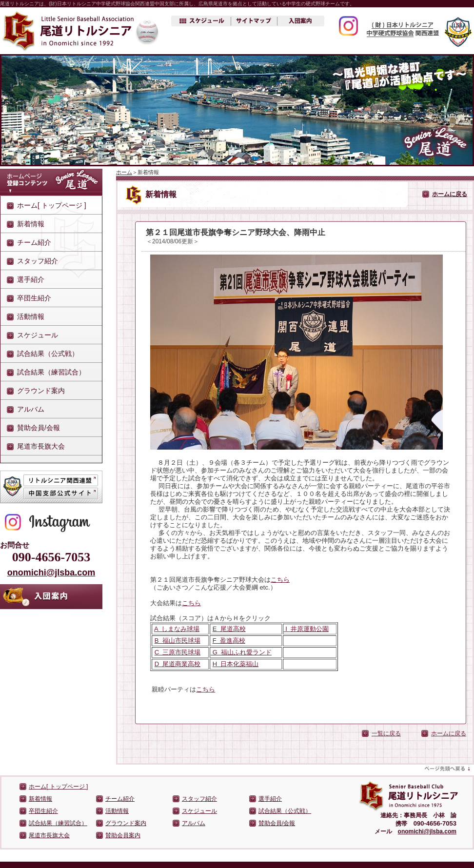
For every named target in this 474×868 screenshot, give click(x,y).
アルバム (31, 409)
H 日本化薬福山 (236, 664)
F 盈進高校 (229, 641)
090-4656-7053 (51, 557)
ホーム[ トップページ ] (52, 205)
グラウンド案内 (41, 391)
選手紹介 (31, 279)
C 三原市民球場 (178, 652)
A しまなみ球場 (177, 629)
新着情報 (31, 224)
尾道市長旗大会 (41, 446)
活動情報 (31, 316)
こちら (280, 580)
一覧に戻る (386, 733)
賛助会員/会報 (39, 428)
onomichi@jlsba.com (51, 572)
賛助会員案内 (123, 835)
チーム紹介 (34, 242)
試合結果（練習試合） (51, 372)
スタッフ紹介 (38, 261)
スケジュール (38, 335)
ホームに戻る (450, 194)
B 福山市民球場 (178, 641)
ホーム (124, 172)
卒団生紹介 (34, 298)
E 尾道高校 (229, 629)
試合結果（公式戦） (48, 354)
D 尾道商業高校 (178, 664)
